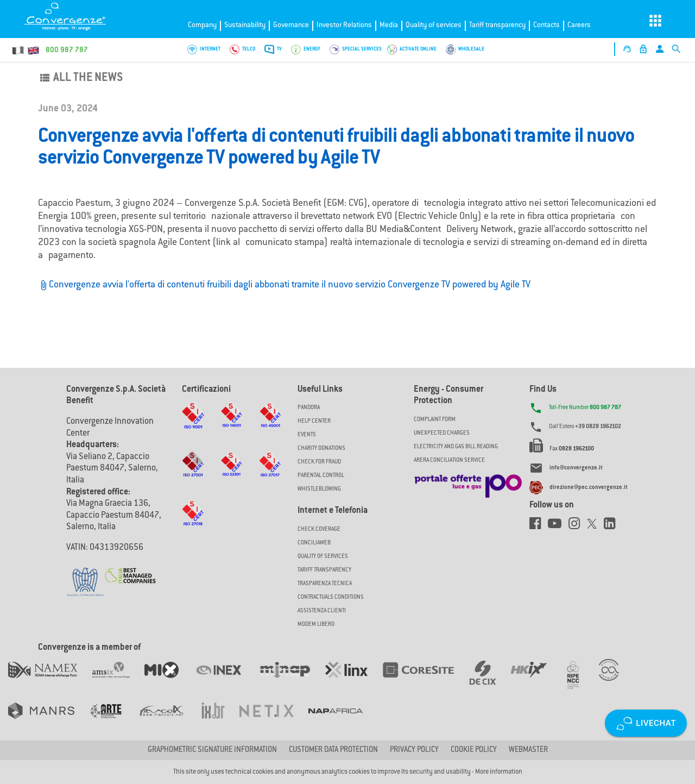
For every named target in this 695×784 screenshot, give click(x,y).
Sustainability (245, 25)
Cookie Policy (474, 750)
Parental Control (321, 476)
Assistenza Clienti (322, 611)
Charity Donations (321, 449)
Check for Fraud (319, 462)
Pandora (309, 408)
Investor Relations (344, 25)
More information (499, 772)
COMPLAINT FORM (435, 420)
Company (202, 25)
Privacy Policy (414, 750)
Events (307, 435)
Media (389, 25)
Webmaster (528, 750)
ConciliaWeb (314, 543)
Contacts (546, 25)
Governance (291, 25)
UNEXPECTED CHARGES (442, 433)
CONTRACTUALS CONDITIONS (331, 597)
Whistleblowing (319, 489)
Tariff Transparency (324, 570)
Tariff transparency (497, 25)
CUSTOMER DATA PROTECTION (333, 750)
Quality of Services (323, 557)
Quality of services (434, 25)
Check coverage (319, 529)
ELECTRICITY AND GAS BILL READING (456, 447)
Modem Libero (316, 625)
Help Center (314, 421)
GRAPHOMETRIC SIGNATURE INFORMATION (212, 750)
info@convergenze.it (576, 469)
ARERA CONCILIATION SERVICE (449, 460)
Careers (579, 25)
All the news (80, 78)
